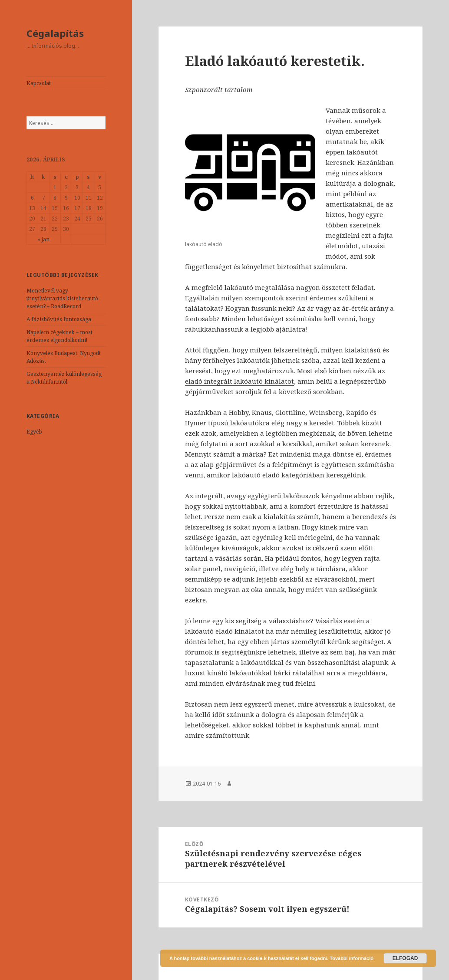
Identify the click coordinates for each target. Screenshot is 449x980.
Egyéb (34, 432)
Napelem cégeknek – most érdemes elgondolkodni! (59, 336)
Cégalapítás (55, 33)
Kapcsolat (39, 83)
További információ (352, 958)
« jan (44, 239)
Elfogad (405, 958)
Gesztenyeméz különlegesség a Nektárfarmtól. (64, 378)
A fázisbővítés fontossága (59, 319)
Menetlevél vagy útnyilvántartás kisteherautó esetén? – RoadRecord (62, 298)
